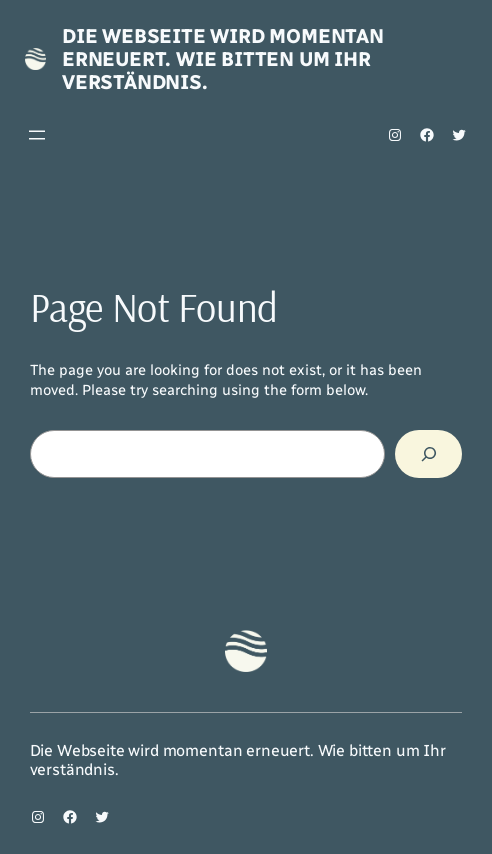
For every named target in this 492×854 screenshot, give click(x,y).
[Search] (428, 454)
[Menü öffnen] (37, 135)
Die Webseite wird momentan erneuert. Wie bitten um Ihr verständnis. (223, 59)
